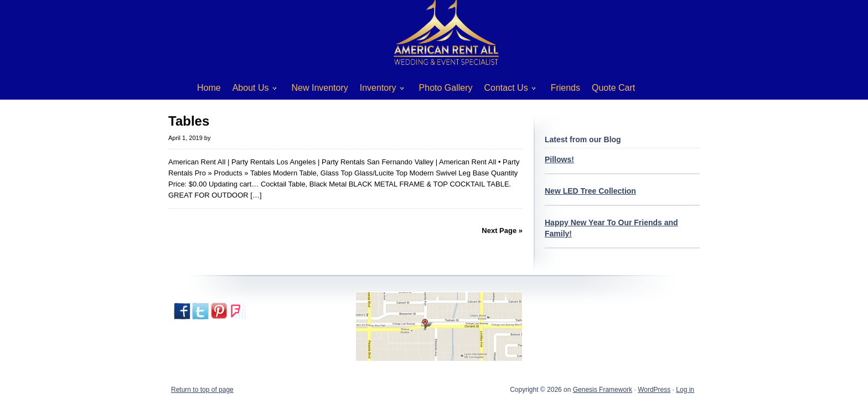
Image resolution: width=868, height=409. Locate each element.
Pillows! (559, 159)
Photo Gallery (446, 88)
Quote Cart (613, 88)
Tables (189, 121)
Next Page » (502, 231)
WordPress (654, 390)
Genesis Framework (603, 390)
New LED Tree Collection (590, 191)
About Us (250, 90)
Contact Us (506, 90)
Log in (685, 390)
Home (209, 88)
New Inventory (320, 88)
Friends (565, 88)
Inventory (378, 90)
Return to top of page (202, 390)
